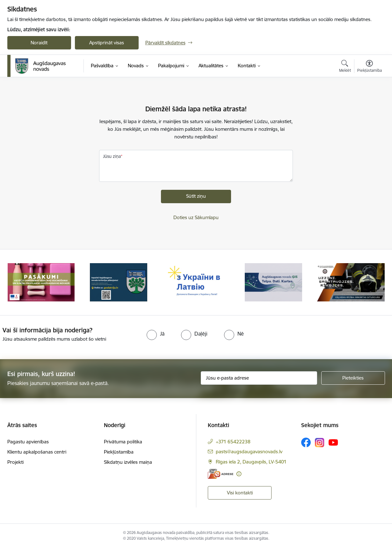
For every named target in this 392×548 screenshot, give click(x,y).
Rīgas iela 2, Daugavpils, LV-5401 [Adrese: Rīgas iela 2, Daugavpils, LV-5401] (251, 462)
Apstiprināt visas (107, 43)
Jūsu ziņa (112, 156)
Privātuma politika (123, 442)
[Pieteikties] (353, 378)
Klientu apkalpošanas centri (37, 452)
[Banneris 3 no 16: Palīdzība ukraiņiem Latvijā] (196, 282)
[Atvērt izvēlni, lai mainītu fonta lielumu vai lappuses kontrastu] (370, 67)
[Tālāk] (370, 282)
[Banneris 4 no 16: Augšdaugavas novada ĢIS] (273, 282)
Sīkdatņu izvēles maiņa (128, 462)
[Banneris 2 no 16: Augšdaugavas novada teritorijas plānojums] (119, 282)
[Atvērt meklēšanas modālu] (345, 67)
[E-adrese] (221, 474)
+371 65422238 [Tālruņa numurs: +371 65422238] (233, 442)
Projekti (15, 462)
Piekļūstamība (119, 452)
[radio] (156, 334)
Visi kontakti (240, 493)
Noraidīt (39, 43)
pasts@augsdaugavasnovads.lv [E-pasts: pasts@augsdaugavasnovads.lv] (249, 452)
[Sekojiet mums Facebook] (306, 442)
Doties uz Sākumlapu (196, 217)
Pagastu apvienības (28, 442)
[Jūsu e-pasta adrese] (259, 378)
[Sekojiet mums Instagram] (320, 443)
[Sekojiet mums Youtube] (333, 442)
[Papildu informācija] (239, 474)
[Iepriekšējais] (22, 282)
